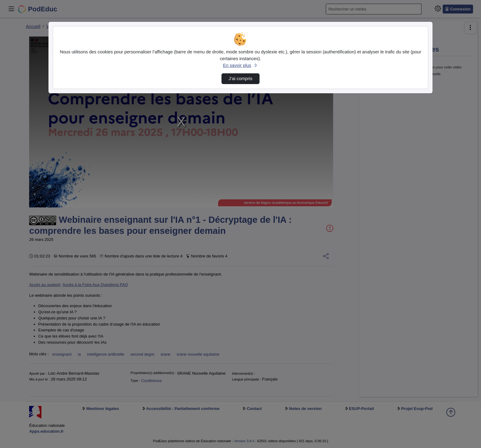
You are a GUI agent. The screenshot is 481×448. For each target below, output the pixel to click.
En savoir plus (240, 65)
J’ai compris (240, 79)
